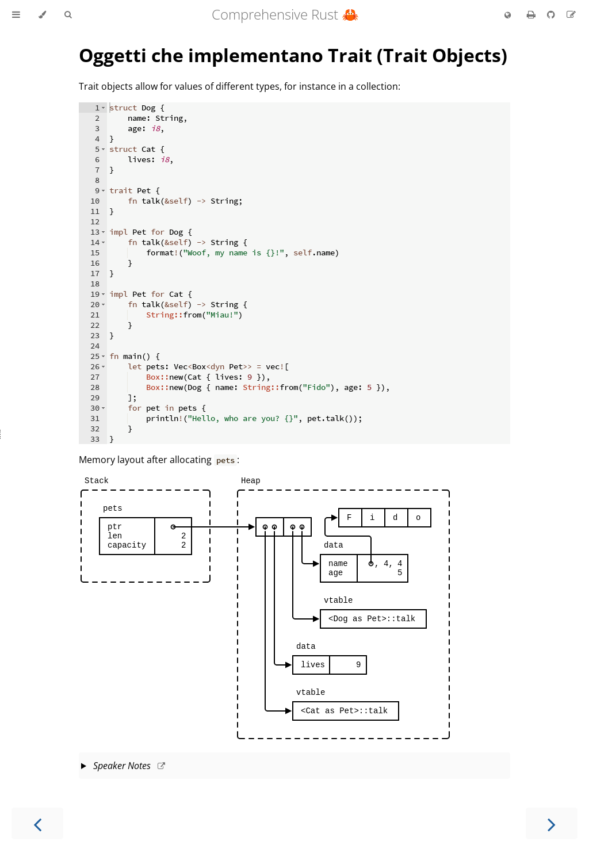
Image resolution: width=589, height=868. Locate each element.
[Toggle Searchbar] (68, 15)
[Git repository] (552, 14)
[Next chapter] (552, 823)
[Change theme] (42, 15)
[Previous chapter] (37, 823)
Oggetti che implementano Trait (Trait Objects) (293, 55)
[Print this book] (532, 14)
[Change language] (508, 16)
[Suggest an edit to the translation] (571, 14)
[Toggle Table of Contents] (16, 15)
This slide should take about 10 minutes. (294, 767)
